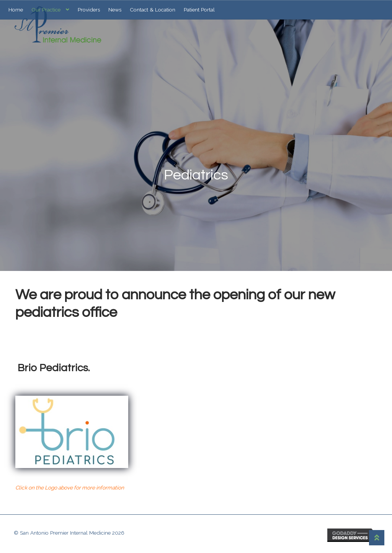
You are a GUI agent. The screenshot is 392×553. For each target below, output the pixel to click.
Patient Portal (199, 10)
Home (16, 10)
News (115, 10)
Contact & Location (153, 10)
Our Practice (46, 10)
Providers (89, 10)
